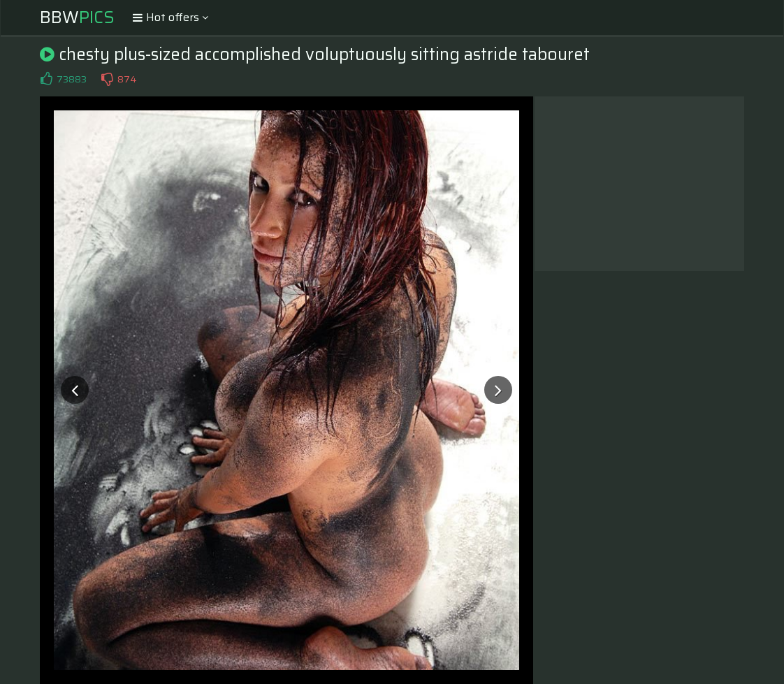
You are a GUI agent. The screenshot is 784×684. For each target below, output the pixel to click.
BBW (77, 17)
